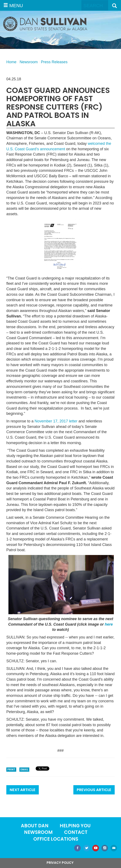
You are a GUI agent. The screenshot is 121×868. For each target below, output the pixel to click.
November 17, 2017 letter (56, 421)
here (109, 624)
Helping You (75, 826)
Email (24, 769)
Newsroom (29, 62)
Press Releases (54, 62)
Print (11, 769)
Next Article (23, 790)
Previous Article (94, 790)
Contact (76, 832)
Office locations (56, 839)
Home (11, 62)
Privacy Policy (60, 863)
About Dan (35, 826)
